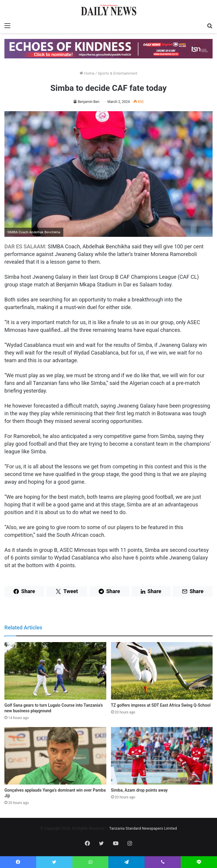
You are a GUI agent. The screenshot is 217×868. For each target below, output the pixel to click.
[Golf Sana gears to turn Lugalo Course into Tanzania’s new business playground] (55, 671)
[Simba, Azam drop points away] (162, 756)
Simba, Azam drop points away (139, 790)
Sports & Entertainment (117, 73)
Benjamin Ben (88, 102)
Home (87, 73)
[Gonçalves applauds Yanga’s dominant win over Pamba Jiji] (55, 756)
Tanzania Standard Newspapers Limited (143, 828)
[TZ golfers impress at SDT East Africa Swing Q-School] (162, 671)
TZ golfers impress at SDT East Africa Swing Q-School (161, 705)
